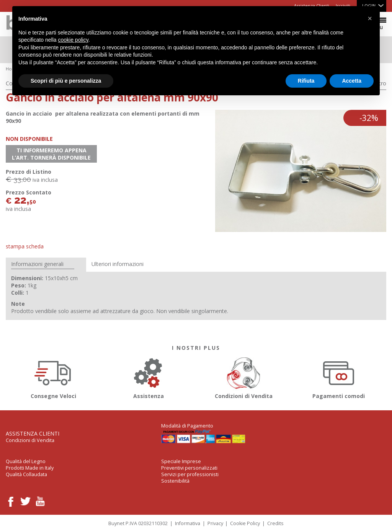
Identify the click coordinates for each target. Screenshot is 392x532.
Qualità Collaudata (26, 474)
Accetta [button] (352, 81)
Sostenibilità (175, 481)
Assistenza (149, 377)
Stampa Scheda (25, 246)
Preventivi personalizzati (189, 468)
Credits (275, 523)
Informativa (188, 523)
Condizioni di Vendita (243, 377)
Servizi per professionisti (190, 474)
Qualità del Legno (26, 461)
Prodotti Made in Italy (30, 468)
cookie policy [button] (73, 40)
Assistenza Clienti (33, 433)
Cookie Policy (245, 523)
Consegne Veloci (53, 377)
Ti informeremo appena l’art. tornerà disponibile (51, 154)
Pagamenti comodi (339, 377)
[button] (370, 18)
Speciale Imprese (181, 461)
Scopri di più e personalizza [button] (66, 81)
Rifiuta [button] (306, 81)
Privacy (215, 523)
